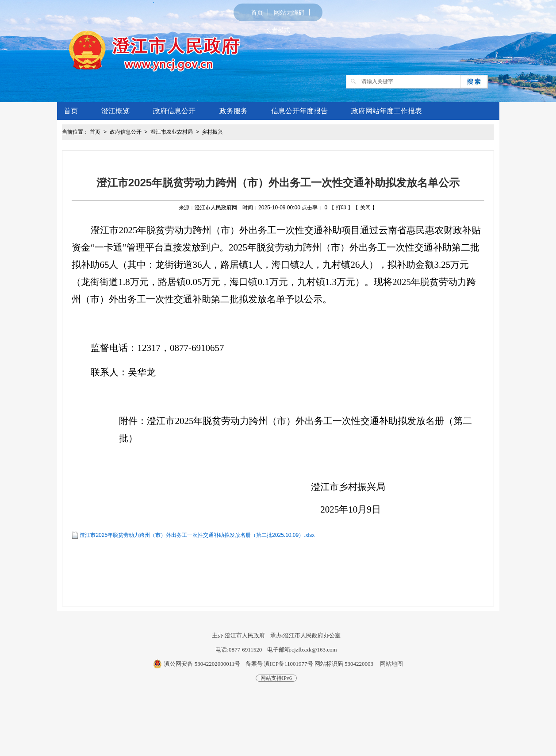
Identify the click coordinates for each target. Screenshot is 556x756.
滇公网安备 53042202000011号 (202, 664)
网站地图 (391, 664)
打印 (341, 208)
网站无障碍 (289, 12)
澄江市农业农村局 (172, 132)
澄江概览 (115, 111)
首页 (257, 12)
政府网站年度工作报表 (387, 111)
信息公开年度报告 (299, 111)
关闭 (365, 208)
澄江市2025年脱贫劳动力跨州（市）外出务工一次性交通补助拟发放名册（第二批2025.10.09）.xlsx (197, 535)
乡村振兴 (212, 132)
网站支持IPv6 (276, 678)
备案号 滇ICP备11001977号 (279, 664)
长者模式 (278, 30)
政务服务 (234, 111)
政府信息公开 (174, 111)
